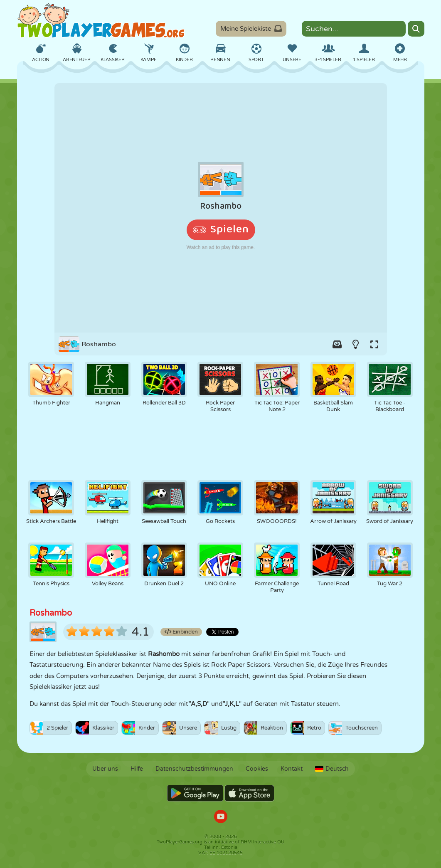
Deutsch (332, 769)
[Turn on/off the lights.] (356, 344)
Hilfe (137, 769)
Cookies (257, 769)
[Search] (416, 29)
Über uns (105, 769)
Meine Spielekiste (251, 29)
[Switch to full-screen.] (374, 344)
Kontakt (292, 769)
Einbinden (181, 632)
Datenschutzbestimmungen (194, 769)
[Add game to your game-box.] (337, 344)
